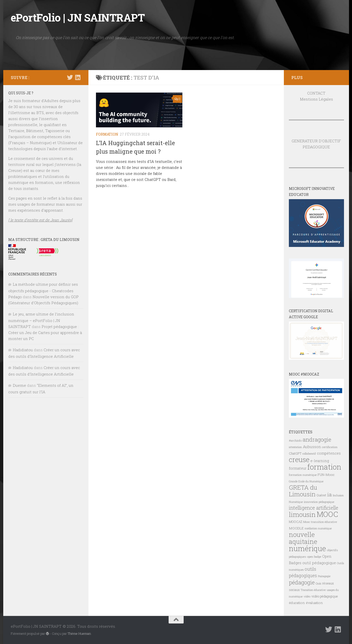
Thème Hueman (79, 633)
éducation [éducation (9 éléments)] (297, 603)
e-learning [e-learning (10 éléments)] (320, 461)
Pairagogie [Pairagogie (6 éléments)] (324, 576)
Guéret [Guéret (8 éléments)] (321, 495)
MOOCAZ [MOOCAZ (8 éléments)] (296, 522)
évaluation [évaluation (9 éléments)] (314, 603)
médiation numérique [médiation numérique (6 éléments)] (318, 528)
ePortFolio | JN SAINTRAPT (78, 17)
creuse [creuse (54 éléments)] (299, 459)
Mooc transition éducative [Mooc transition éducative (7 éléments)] (320, 522)
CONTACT (316, 93)
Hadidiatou (23, 350)
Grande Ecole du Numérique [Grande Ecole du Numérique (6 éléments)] (306, 481)
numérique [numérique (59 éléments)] (307, 548)
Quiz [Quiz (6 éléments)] (318, 583)
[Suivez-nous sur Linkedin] (78, 77)
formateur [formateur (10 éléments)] (298, 468)
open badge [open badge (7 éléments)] (314, 557)
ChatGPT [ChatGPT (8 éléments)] (295, 453)
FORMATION (107, 134)
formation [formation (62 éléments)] (324, 467)
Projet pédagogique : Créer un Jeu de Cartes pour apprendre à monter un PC (45, 333)
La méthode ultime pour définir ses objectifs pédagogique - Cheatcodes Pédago (43, 290)
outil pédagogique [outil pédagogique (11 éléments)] (319, 563)
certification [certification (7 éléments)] (330, 447)
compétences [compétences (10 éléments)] (329, 453)
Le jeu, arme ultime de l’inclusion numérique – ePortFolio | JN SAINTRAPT (41, 320)
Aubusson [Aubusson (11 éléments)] (312, 447)
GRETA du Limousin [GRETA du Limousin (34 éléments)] (303, 491)
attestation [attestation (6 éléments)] (295, 447)
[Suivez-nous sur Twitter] (70, 77)
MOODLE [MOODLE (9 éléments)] (296, 528)
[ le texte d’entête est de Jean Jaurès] (40, 220)
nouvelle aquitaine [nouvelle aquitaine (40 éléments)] (303, 538)
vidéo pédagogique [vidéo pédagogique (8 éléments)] (325, 596)
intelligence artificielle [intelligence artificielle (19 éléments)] (314, 508)
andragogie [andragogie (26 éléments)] (317, 439)
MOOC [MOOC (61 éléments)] (327, 514)
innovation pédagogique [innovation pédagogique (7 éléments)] (319, 502)
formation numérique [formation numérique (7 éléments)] (303, 475)
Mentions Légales (316, 99)
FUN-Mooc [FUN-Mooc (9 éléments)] (326, 475)
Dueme (19, 385)
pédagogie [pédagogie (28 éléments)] (302, 582)
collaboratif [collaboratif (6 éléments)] (309, 454)
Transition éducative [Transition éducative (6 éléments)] (313, 590)
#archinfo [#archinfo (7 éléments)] (295, 440)
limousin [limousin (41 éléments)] (302, 514)
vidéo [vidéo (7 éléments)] (307, 596)
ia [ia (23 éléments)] (329, 494)
